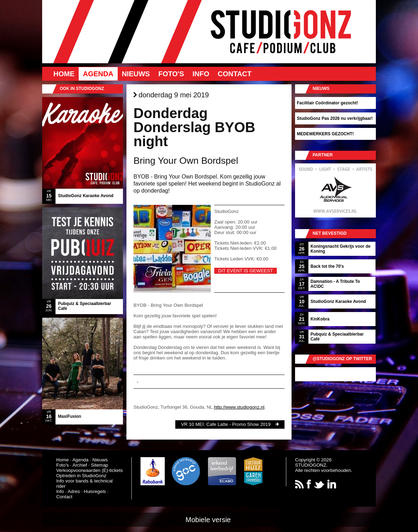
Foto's (171, 74)
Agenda (98, 74)
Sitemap (100, 465)
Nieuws (136, 74)
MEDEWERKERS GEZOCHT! (325, 134)
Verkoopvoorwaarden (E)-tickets (90, 470)
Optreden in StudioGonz (81, 476)
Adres (74, 491)
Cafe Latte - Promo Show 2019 (238, 424)
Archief (80, 465)
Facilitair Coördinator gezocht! (327, 103)
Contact (235, 74)
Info (201, 74)
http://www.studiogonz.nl (239, 407)
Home (64, 74)
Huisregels (95, 491)
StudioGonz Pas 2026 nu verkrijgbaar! (335, 118)
